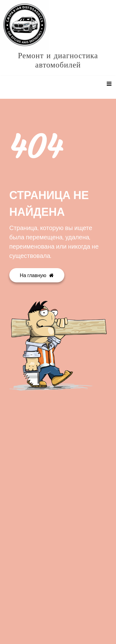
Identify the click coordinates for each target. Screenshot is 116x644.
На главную (37, 275)
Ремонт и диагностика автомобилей (58, 60)
